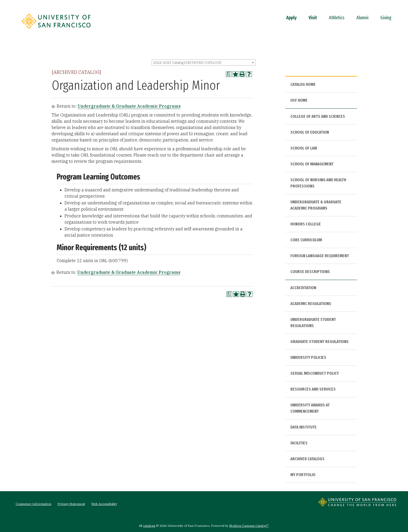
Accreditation (303, 288)
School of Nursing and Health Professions (318, 183)
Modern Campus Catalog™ (249, 526)
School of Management (312, 164)
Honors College (306, 224)
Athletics (337, 18)
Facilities (299, 443)
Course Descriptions (310, 272)
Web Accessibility (104, 504)
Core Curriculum (306, 240)
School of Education (310, 132)
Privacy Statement (71, 504)
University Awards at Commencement (310, 408)
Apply (291, 18)
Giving (386, 18)
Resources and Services (313, 389)
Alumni (362, 18)
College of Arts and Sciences (318, 116)
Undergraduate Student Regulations (313, 323)
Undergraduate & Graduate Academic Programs (129, 106)
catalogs (149, 526)
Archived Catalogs (307, 459)
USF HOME (299, 100)
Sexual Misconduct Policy (315, 373)
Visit (313, 18)
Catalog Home (303, 84)
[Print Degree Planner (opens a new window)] (229, 74)
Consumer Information (33, 504)
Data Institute (304, 427)
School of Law (304, 148)
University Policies (308, 357)
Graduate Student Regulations (320, 342)
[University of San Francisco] (56, 30)
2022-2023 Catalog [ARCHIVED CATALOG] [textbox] (187, 63)
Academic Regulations (311, 304)
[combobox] (204, 62)
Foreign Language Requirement (320, 256)
